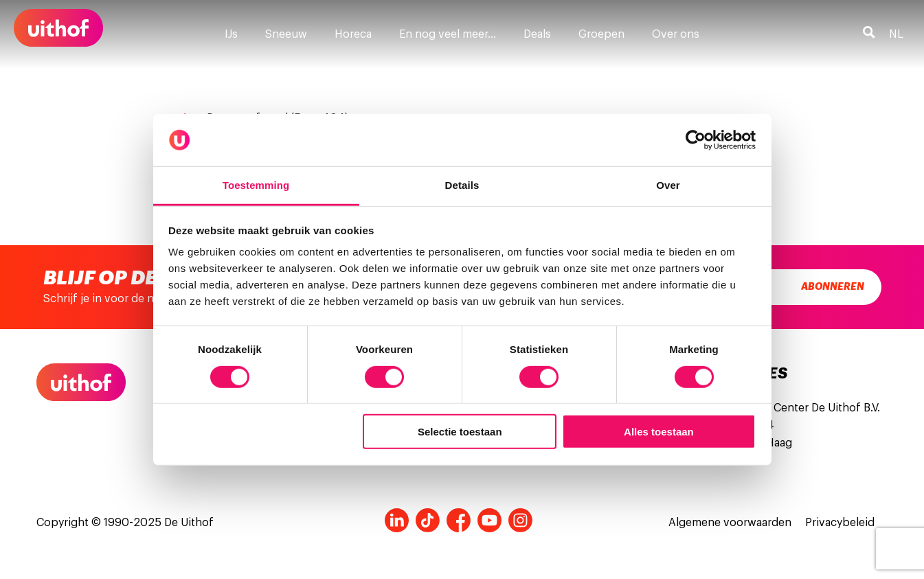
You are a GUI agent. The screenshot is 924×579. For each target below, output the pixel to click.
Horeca (353, 34)
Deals (537, 34)
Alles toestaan (659, 432)
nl (896, 34)
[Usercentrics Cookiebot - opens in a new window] (696, 140)
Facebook (459, 520)
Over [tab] (668, 185)
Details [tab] (462, 185)
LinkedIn (397, 520)
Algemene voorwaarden (730, 523)
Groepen (601, 34)
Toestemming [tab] (256, 185)
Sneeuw (286, 34)
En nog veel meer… (448, 34)
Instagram (520, 520)
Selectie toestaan (460, 432)
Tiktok (428, 520)
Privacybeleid (840, 523)
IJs (231, 34)
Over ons (676, 34)
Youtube (489, 520)
